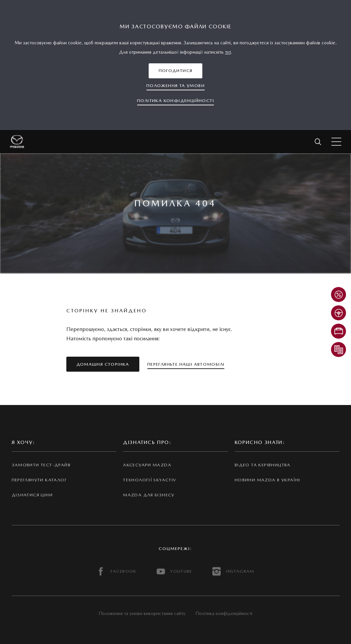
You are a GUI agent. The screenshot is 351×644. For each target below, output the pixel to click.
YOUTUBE (174, 571)
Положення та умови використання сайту (142, 613)
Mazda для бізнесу (149, 495)
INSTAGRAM (233, 571)
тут (228, 52)
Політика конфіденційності (224, 613)
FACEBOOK (117, 571)
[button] (176, 71)
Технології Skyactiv (149, 480)
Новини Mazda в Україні (267, 480)
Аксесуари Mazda (147, 465)
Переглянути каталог (39, 480)
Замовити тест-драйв (41, 465)
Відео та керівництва (263, 465)
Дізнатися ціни (32, 495)
